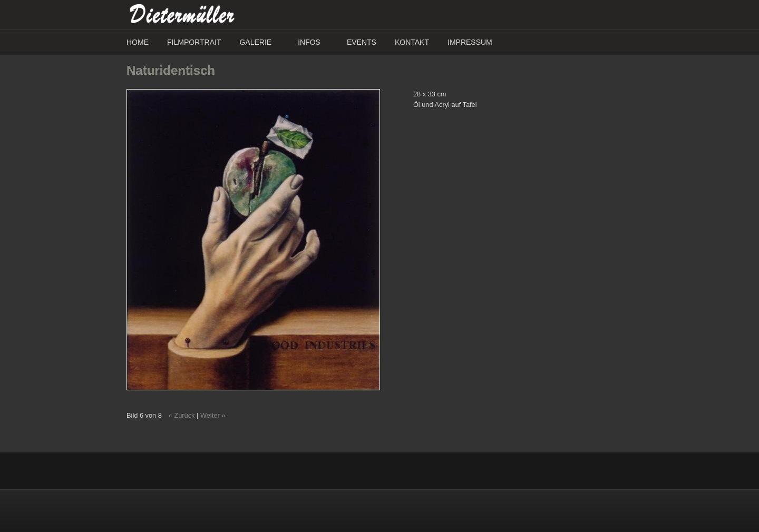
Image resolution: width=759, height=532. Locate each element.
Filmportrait (194, 42)
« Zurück (182, 415)
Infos (309, 42)
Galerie (255, 42)
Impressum (470, 42)
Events (362, 42)
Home (138, 42)
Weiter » (213, 415)
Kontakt (412, 42)
